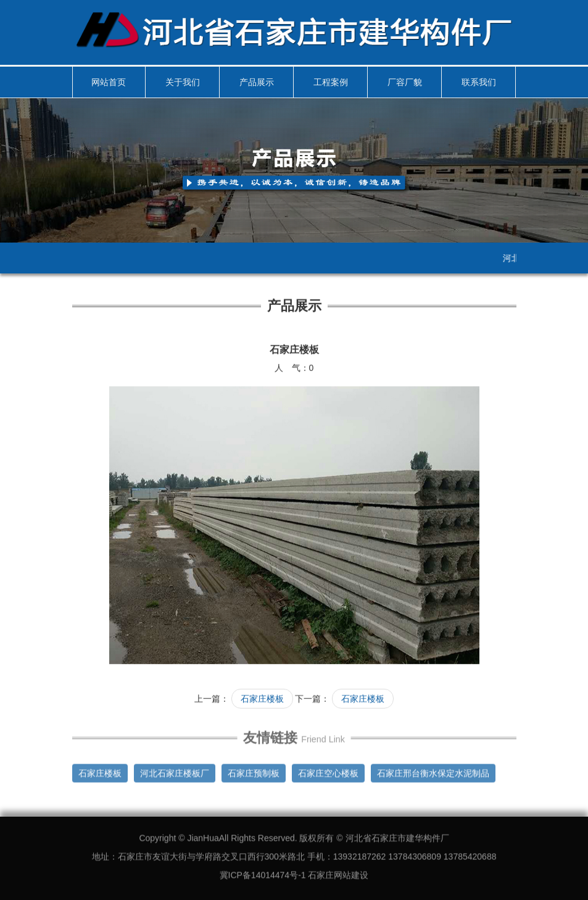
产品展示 (257, 82)
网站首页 (109, 82)
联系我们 (479, 82)
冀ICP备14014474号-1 (263, 872)
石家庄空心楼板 (328, 770)
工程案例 (331, 82)
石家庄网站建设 (338, 872)
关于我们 (183, 82)
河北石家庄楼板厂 (175, 770)
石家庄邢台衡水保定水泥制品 (433, 770)
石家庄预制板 (254, 770)
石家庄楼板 (262, 698)
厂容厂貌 (405, 82)
